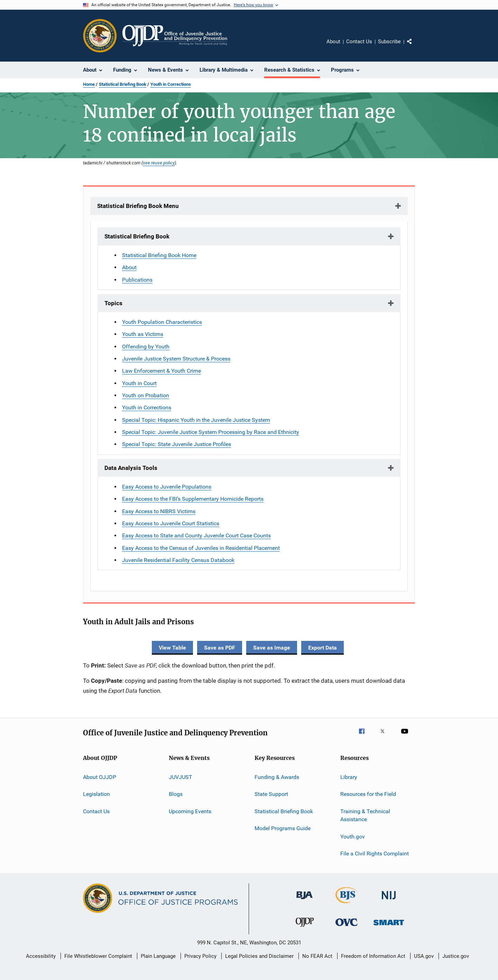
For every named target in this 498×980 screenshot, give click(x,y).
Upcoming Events (190, 811)
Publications (137, 280)
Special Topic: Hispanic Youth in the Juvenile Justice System (196, 420)
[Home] (175, 36)
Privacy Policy (200, 956)
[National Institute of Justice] (389, 901)
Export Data (322, 648)
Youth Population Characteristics (162, 322)
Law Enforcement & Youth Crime (162, 371)
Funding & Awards (277, 777)
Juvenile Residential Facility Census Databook (178, 560)
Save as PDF (220, 648)
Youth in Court (139, 383)
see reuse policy (159, 163)
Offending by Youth (146, 347)
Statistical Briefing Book (123, 84)
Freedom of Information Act (373, 956)
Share (415, 46)
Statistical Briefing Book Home (159, 255)
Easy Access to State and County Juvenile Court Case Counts (196, 536)
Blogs (176, 794)
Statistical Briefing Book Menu (138, 206)
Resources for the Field (368, 794)
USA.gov (424, 956)
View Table (172, 648)
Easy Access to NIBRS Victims (159, 511)
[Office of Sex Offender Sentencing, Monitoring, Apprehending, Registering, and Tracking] (389, 927)
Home (89, 84)
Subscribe (389, 42)
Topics (113, 303)
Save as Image (272, 648)
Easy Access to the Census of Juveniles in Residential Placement (201, 548)
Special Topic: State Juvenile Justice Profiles (177, 444)
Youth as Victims (143, 334)
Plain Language (158, 956)
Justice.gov (456, 956)
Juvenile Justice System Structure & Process (176, 359)
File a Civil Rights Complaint (375, 854)
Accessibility (41, 956)
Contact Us (359, 42)
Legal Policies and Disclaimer (259, 956)
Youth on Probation (146, 395)
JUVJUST (181, 777)
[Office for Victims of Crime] (347, 927)
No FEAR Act (317, 956)
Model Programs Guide (283, 828)
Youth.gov (353, 836)
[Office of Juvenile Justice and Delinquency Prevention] (305, 928)
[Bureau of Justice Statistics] (347, 905)
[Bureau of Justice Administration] (305, 900)
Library (349, 777)
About (333, 42)
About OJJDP (100, 777)
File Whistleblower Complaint (98, 956)
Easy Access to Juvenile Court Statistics (171, 523)
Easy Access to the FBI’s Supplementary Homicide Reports (193, 499)
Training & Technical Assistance (365, 815)
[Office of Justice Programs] (100, 36)
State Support (271, 794)
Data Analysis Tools (131, 468)
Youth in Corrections (171, 84)
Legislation (96, 794)
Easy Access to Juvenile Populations (167, 487)
